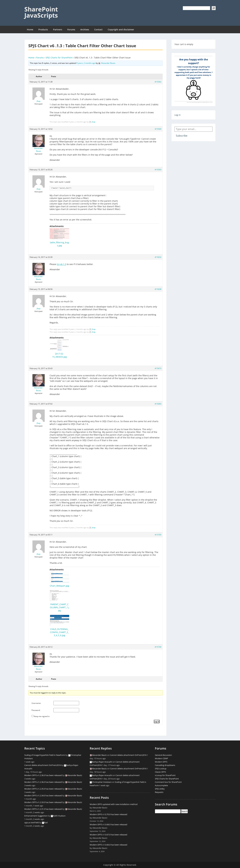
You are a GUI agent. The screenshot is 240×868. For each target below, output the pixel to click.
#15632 (158, 257)
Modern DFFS (161, 762)
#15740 (158, 647)
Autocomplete (161, 785)
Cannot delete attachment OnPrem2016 (43, 765)
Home (30, 30)
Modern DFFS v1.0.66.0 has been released (108, 845)
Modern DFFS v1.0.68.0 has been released (108, 824)
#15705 (158, 535)
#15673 (158, 368)
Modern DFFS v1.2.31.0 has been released (43, 809)
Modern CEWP (161, 758)
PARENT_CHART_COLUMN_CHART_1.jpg (59, 607)
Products (43, 30)
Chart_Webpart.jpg (59, 586)
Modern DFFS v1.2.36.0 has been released (43, 775)
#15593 (158, 170)
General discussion (163, 755)
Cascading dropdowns (165, 765)
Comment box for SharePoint (168, 782)
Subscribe (182, 136)
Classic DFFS (160, 772)
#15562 (158, 82)
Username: (36, 703)
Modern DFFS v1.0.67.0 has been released (108, 835)
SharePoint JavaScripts (41, 12)
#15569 (158, 129)
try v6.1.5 (61, 264)
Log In (157, 721)
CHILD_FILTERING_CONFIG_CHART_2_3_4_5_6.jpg (59, 632)
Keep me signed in (42, 716)
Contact (98, 30)
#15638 (158, 289)
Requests (159, 792)
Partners (58, 30)
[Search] (214, 8)
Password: (36, 710)
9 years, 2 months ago (86, 63)
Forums (71, 30)
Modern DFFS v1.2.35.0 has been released (43, 789)
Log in (178, 115)
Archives (85, 30)
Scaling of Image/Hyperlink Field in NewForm (45, 755)
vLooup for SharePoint (165, 775)
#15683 (158, 404)
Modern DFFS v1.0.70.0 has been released (108, 814)
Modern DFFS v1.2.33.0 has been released (43, 802)
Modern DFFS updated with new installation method (114, 804)
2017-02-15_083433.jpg (59, 355)
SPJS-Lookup (161, 769)
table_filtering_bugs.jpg (59, 244)
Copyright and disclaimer (121, 30)
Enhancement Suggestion (36, 816)
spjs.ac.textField (32, 822)
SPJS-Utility (160, 789)
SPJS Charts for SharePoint (59, 58)
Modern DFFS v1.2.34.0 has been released (43, 796)
